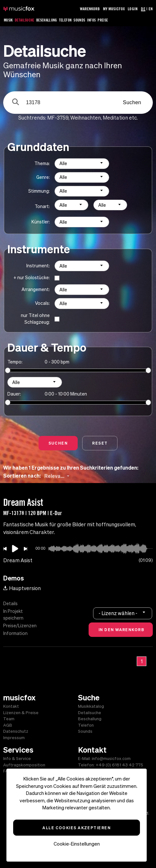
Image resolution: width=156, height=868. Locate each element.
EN (151, 9)
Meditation (115, 118)
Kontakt (11, 706)
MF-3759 (58, 118)
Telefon (65, 20)
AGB (8, 725)
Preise (103, 20)
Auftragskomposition (24, 765)
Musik (8, 20)
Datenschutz (16, 731)
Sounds (79, 20)
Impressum (14, 738)
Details (10, 604)
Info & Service (17, 759)
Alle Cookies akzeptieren (77, 828)
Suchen (132, 102)
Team (9, 719)
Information (15, 633)
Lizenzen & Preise (21, 713)
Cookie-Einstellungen (77, 844)
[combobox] (82, 164)
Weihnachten (86, 118)
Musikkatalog (91, 706)
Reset (100, 443)
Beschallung (47, 20)
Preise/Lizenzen (20, 626)
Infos (91, 20)
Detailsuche (25, 20)
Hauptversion (22, 588)
